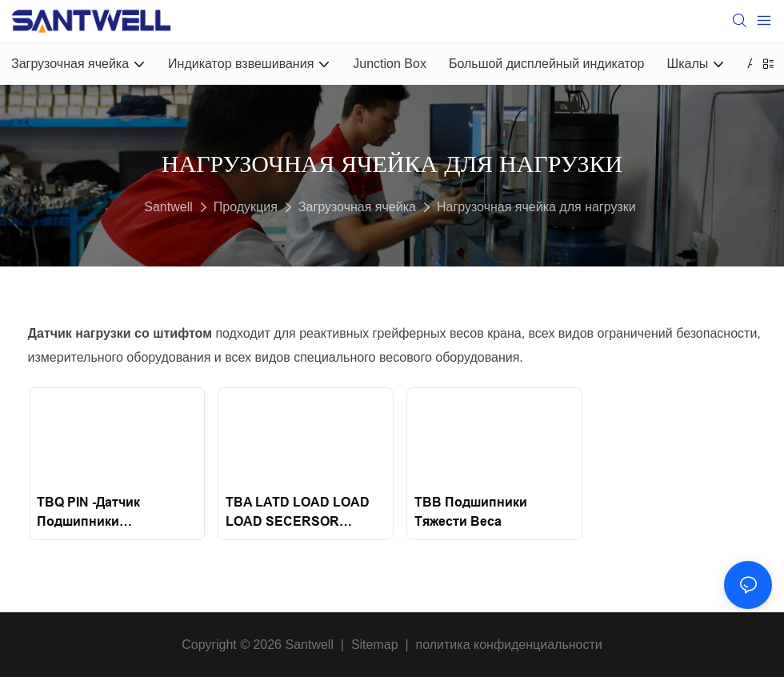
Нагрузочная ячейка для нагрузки (536, 207)
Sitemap (374, 645)
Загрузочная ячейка (357, 207)
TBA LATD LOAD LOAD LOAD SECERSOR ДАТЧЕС (298, 513)
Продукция (246, 207)
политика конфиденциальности (509, 645)
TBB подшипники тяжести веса (471, 512)
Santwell (168, 207)
